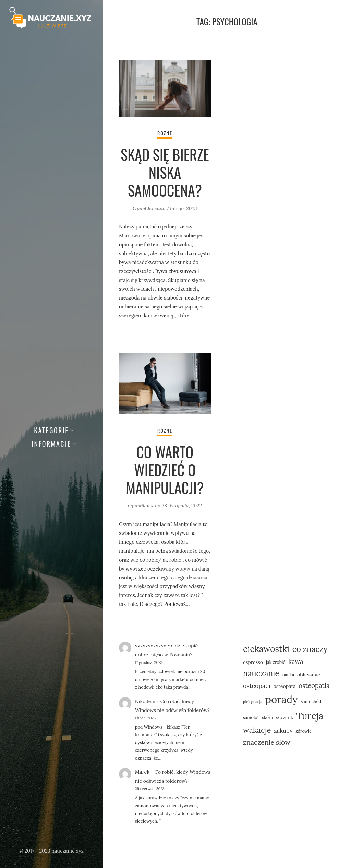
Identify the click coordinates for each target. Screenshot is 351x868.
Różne (165, 133)
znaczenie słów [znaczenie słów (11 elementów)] (267, 743)
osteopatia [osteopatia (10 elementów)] (314, 686)
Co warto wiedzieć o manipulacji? (165, 470)
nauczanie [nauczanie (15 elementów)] (261, 674)
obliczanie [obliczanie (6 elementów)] (309, 675)
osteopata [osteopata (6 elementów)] (284, 687)
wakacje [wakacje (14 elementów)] (257, 731)
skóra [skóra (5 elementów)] (267, 718)
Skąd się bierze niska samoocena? (165, 172)
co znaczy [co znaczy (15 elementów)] (310, 650)
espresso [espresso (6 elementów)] (253, 663)
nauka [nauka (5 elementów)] (288, 675)
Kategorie (51, 430)
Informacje (51, 444)
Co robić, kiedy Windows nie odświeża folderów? (165, 711)
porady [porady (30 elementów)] (281, 700)
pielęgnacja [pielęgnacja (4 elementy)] (253, 702)
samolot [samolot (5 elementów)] (251, 718)
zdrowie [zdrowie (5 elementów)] (304, 732)
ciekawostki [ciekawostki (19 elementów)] (266, 649)
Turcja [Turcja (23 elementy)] (310, 716)
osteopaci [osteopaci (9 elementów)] (257, 686)
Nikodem (145, 702)
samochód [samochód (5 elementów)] (311, 702)
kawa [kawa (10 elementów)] (296, 662)
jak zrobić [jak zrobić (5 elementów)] (276, 663)
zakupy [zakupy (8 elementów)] (283, 731)
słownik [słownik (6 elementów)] (285, 718)
